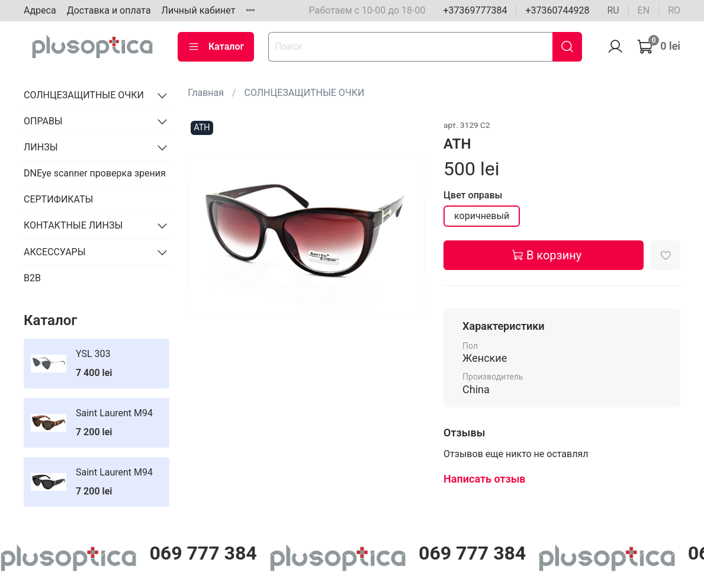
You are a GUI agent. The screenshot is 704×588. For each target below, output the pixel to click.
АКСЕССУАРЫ (55, 252)
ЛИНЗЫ (41, 147)
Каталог (216, 47)
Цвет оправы (473, 195)
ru (613, 10)
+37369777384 (475, 10)
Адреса (40, 10)
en (644, 10)
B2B (32, 278)
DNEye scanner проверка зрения (95, 173)
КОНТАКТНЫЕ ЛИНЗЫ (73, 225)
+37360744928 (557, 10)
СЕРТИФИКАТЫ (58, 199)
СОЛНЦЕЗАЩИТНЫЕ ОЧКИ (305, 93)
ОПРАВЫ (43, 121)
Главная (206, 93)
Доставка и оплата (109, 10)
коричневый (482, 216)
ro (674, 10)
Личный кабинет (199, 10)
